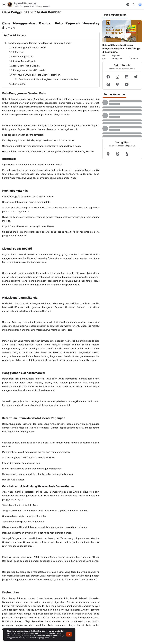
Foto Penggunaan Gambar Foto (29, 48)
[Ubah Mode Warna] (128, 5)
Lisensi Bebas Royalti (24, 61)
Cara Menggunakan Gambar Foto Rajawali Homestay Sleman (40, 43)
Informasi (18, 52)
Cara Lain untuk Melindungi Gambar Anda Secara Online (48, 79)
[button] (108, 77)
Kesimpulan (19, 84)
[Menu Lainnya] (140, 5)
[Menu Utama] (4, 5)
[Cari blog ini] (134, 5)
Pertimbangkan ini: (23, 57)
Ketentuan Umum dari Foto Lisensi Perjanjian (36, 75)
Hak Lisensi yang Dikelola (26, 66)
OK (69, 634)
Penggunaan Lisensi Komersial (29, 70)
